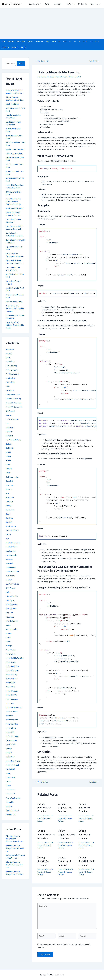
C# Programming (12, 370)
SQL (48, 42)
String (8, 773)
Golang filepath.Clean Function (65, 808)
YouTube (70, 4)
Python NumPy (11, 695)
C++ (65, 42)
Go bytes (9, 444)
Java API (11, 42)
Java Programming (12, 572)
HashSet (9, 522)
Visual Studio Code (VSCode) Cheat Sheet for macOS (15, 325)
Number (9, 633)
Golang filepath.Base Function (44, 808)
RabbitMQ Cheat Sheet (14, 153)
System (8, 782)
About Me (95, 4)
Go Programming (12, 477)
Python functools (12, 675)
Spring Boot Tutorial (13, 761)
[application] (40, 4)
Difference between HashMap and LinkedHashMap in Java (14, 839)
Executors (9, 436)
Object (8, 637)
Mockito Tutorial (12, 621)
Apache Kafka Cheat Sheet (15, 149)
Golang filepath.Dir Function (84, 808)
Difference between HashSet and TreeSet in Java (14, 865)
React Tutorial (11, 744)
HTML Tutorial (11, 526)
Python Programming (14, 707)
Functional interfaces (13, 440)
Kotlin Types (10, 600)
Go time (9, 506)
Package (9, 646)
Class (8, 386)
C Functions (10, 362)
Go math (9, 469)
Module (9, 625)
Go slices (9, 489)
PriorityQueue (11, 650)
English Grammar (12, 419)
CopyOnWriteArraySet (14, 407)
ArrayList (9, 353)
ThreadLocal (10, 794)
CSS (97, 42)
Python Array (11, 654)
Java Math (9, 563)
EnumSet (9, 432)
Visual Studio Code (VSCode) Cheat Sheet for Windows (15, 309)
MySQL (24, 47)
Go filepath (10, 448)
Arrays (8, 358)
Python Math (11, 687)
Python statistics (12, 724)
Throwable (10, 802)
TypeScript (5, 47)
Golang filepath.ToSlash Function (87, 861)
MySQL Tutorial (11, 629)
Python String (11, 728)
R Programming (11, 740)
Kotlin (54, 42)
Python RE (9, 716)
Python (30, 42)
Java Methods (11, 568)
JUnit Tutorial (11, 588)
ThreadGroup (11, 790)
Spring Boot (21, 42)
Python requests (12, 720)
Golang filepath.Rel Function (43, 861)
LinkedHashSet (11, 609)
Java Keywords (11, 555)
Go (75, 42)
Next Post (94, 61)
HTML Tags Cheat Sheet (14, 208)
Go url (8, 514)
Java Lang (9, 559)
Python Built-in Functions (15, 658)
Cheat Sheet (10, 382)
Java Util (9, 580)
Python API (39, 42)
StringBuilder (11, 777)
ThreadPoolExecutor (13, 798)
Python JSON (10, 683)
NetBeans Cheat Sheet (14, 302)
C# (70, 42)
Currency (9, 415)
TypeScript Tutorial (13, 810)
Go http (8, 456)
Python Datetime (12, 670)
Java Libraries (35, 4)
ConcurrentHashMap (13, 399)
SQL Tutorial (10, 769)
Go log (8, 465)
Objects (8, 642)
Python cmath (11, 662)
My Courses (83, 4)
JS (92, 42)
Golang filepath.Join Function (85, 834)
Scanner (9, 749)
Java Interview (11, 551)
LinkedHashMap (12, 605)
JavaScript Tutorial (12, 584)
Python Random (12, 712)
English (47, 4)
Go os (8, 473)
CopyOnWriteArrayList (14, 403)
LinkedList (9, 613)
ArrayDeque (10, 349)
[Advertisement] (52, 23)
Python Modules (12, 691)
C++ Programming (12, 374)
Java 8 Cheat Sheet (13, 104)
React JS (15, 47)
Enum (8, 423)
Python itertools (12, 679)
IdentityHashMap (12, 530)
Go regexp (9, 485)
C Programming (11, 366)
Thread (8, 786)
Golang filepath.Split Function (65, 861)
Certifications (11, 378)
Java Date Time (11, 547)
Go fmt (8, 452)
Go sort (8, 493)
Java (3, 42)
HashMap (9, 518)
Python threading (12, 736)
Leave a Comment (44, 77)
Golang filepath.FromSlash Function (46, 834)
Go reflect (9, 481)
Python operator (12, 699)
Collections (10, 390)
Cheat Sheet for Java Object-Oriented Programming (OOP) (13, 202)
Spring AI (9, 753)
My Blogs (58, 4)
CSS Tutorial (10, 411)
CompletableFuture (13, 395)
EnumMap (10, 428)
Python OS (10, 703)
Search (21, 63)
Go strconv (10, 497)
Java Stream (10, 576)
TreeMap (9, 806)
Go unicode (10, 510)
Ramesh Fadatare (12, 4)
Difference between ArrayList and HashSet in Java (15, 848)
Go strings (9, 502)
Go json (8, 460)
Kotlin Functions (12, 596)
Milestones (10, 617)
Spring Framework (12, 765)
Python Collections (13, 666)
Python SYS (10, 732)
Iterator (8, 535)
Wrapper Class (11, 815)
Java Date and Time (13, 543)
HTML (86, 42)
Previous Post (42, 61)
